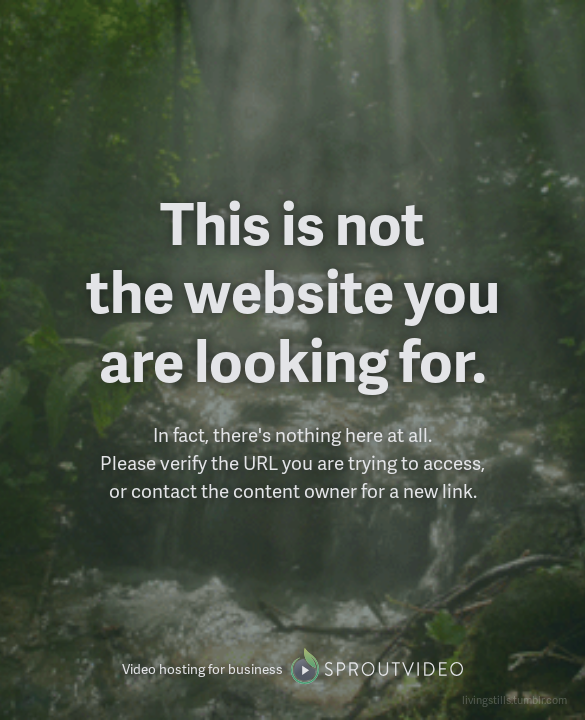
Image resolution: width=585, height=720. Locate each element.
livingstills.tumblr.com (514, 699)
